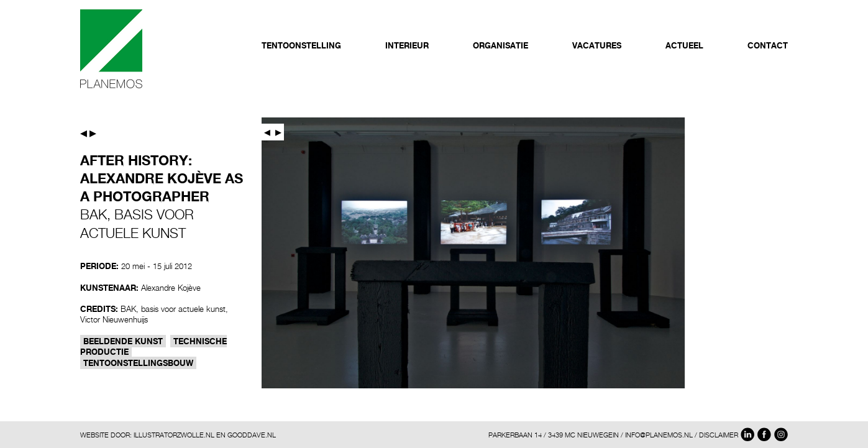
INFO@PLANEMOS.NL (659, 435)
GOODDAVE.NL (252, 435)
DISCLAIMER (719, 435)
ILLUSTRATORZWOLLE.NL (174, 435)
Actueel (684, 45)
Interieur (407, 45)
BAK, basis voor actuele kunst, (174, 309)
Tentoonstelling (301, 45)
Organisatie (500, 45)
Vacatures (597, 45)
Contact (768, 45)
